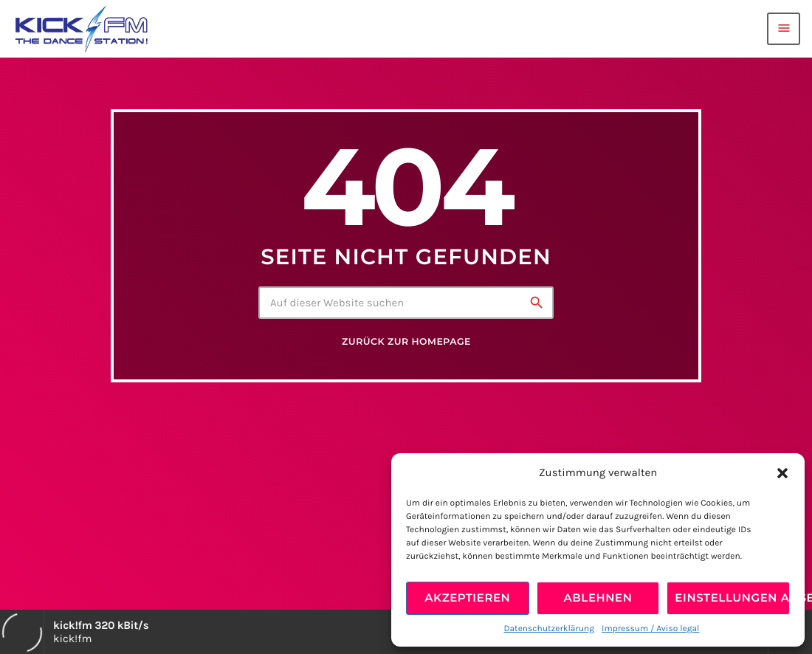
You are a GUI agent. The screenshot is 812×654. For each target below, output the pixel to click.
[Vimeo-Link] (82, 29)
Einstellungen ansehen (732, 598)
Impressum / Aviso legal (650, 629)
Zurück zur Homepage (406, 342)
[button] (782, 473)
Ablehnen (598, 598)
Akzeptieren (467, 598)
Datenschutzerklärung (550, 629)
